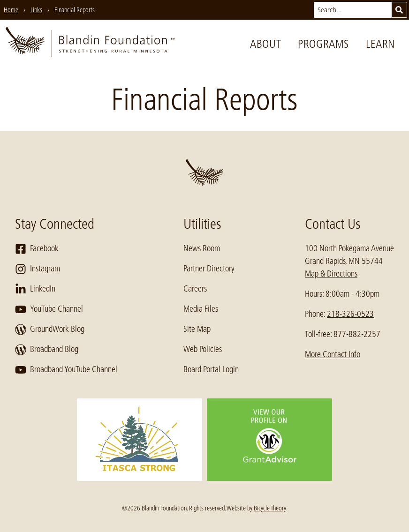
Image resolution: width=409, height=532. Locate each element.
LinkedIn (35, 289)
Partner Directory (209, 269)
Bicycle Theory (270, 508)
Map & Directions (331, 274)
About (265, 44)
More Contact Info (333, 354)
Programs (323, 44)
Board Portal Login (211, 369)
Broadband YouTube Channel (66, 370)
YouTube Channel (49, 309)
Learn (380, 44)
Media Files (201, 309)
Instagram (38, 269)
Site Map (197, 329)
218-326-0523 (350, 314)
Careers (195, 289)
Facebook (37, 249)
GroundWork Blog (50, 330)
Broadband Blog (47, 350)
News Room (202, 248)
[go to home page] (90, 44)
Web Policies (203, 349)
